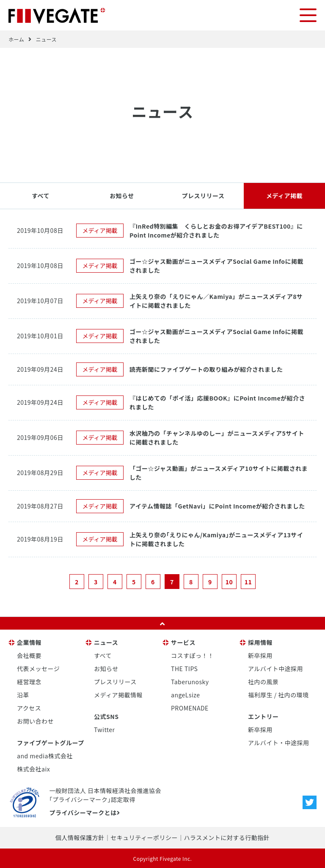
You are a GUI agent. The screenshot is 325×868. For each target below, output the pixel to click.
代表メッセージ (38, 668)
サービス (183, 642)
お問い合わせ (35, 721)
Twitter (105, 729)
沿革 (23, 694)
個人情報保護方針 (80, 837)
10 (229, 581)
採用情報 (260, 642)
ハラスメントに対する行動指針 (227, 837)
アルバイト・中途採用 (279, 742)
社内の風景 (263, 681)
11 (248, 581)
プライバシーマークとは (84, 812)
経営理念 (29, 681)
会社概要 (29, 655)
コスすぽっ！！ (193, 655)
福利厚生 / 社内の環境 (278, 694)
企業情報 (29, 642)
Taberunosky (190, 681)
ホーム (16, 39)
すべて (41, 195)
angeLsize (186, 694)
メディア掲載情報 (118, 694)
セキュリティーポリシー (144, 837)
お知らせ (122, 195)
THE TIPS (184, 668)
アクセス (29, 708)
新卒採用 (260, 655)
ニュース (46, 39)
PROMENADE (190, 708)
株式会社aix (33, 768)
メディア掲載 (284, 195)
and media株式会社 (45, 755)
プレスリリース (203, 195)
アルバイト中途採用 (275, 668)
